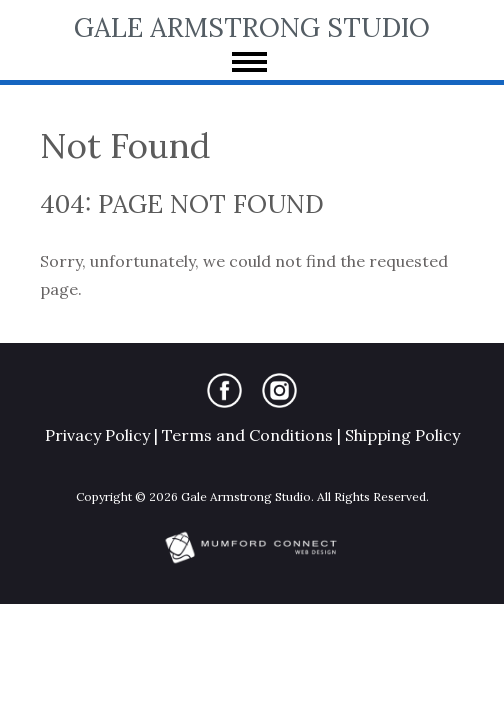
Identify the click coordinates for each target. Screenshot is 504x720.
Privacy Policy (97, 435)
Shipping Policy (402, 435)
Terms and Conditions (247, 435)
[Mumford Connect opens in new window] (252, 561)
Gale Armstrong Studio (252, 27)
